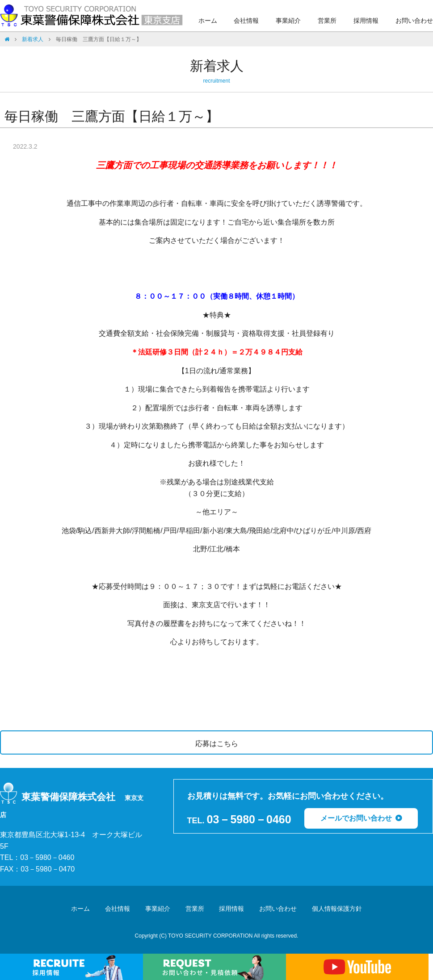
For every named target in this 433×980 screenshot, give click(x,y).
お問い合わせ (414, 21)
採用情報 (366, 21)
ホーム (208, 21)
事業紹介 (288, 21)
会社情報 (246, 21)
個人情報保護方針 (337, 909)
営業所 (327, 21)
